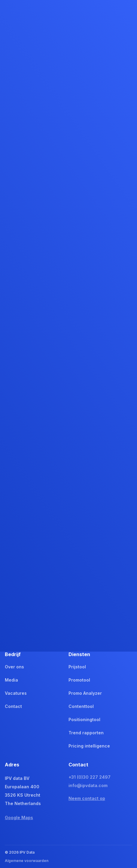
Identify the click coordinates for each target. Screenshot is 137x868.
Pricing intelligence (89, 746)
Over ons (14, 667)
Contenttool (81, 706)
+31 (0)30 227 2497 (90, 777)
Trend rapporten (86, 733)
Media (11, 680)
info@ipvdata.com (88, 785)
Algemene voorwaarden (27, 861)
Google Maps (19, 817)
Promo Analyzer (85, 693)
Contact (13, 706)
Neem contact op (87, 798)
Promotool (79, 680)
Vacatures (16, 693)
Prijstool (77, 667)
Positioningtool (84, 719)
